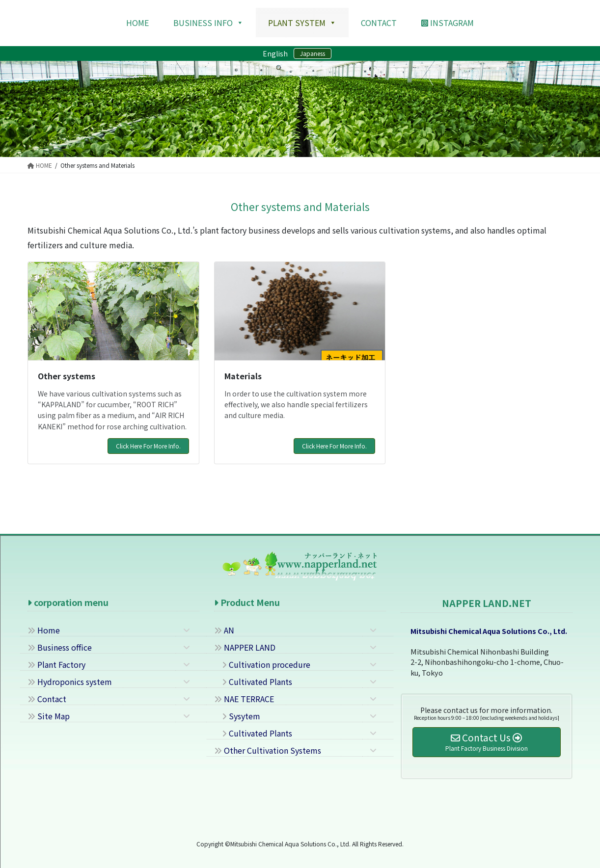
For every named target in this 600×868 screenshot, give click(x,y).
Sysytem (237, 716)
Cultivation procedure (262, 664)
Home (44, 630)
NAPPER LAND (245, 647)
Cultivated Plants (253, 682)
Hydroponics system (70, 682)
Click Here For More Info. (148, 446)
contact (379, 23)
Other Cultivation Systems (268, 750)
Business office (60, 647)
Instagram (448, 23)
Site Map (49, 716)
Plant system (302, 23)
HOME (137, 23)
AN (224, 630)
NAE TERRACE (244, 699)
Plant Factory (56, 664)
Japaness (313, 53)
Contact (47, 699)
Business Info (208, 23)
